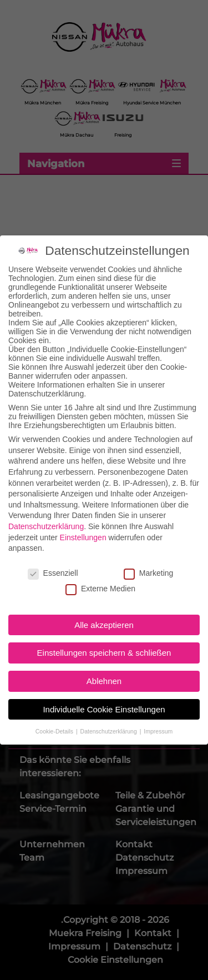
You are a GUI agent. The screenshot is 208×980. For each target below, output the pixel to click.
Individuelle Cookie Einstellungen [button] (104, 699)
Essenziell (53, 562)
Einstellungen (83, 527)
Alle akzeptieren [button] (104, 614)
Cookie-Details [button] (55, 721)
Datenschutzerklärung (46, 516)
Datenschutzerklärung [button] (110, 721)
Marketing (148, 562)
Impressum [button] (158, 721)
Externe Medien (100, 579)
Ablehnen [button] (104, 671)
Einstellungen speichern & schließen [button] (104, 643)
